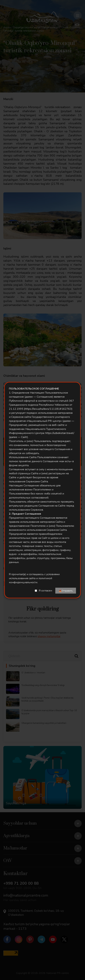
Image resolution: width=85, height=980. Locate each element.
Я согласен (45, 591)
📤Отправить (66, 591)
